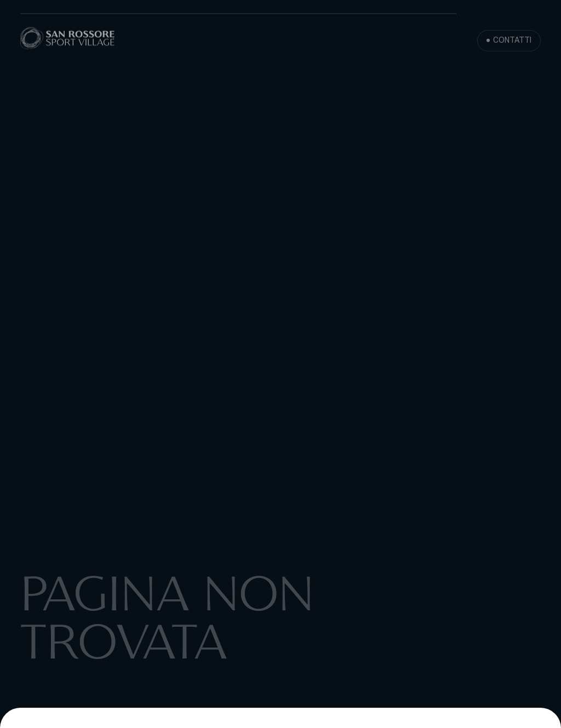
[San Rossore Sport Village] (68, 40)
